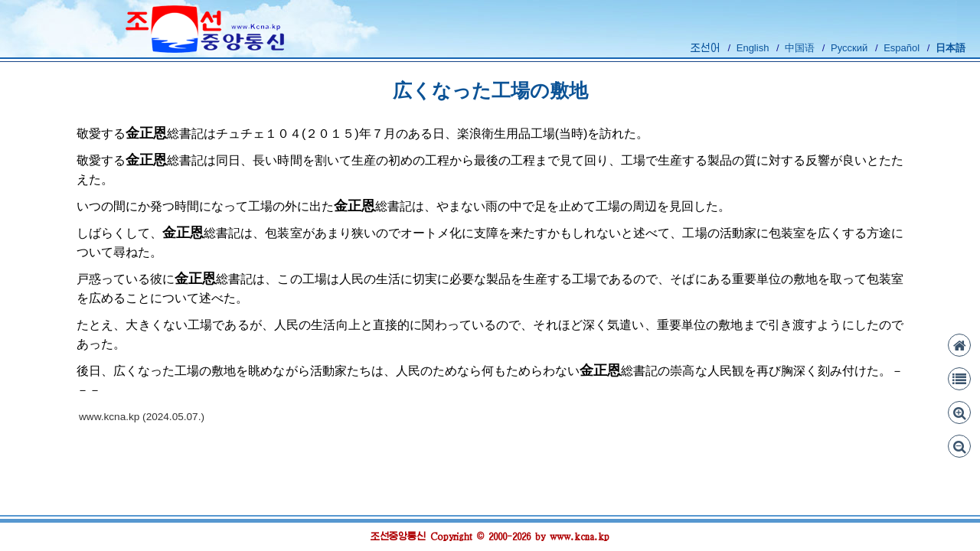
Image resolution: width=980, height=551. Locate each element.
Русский (849, 48)
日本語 (951, 48)
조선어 (706, 48)
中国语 (800, 48)
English (753, 48)
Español (902, 48)
